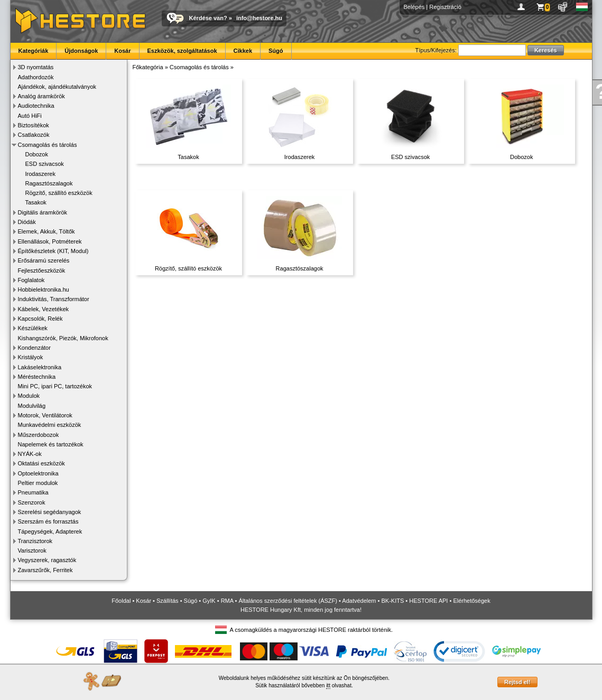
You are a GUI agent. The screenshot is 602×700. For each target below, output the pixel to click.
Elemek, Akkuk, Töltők (47, 231)
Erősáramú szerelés (44, 260)
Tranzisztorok (35, 541)
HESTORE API (428, 601)
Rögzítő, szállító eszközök (59, 193)
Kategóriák (34, 51)
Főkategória (148, 67)
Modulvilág (32, 406)
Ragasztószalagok (49, 183)
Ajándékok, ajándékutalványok (57, 87)
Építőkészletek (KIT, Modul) (53, 251)
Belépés (414, 7)
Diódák (27, 222)
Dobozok (37, 154)
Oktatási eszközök (41, 463)
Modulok (29, 396)
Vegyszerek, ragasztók (47, 560)
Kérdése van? (208, 18)
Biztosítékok (34, 125)
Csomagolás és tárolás (48, 145)
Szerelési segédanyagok (50, 512)
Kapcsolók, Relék (40, 319)
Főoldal (121, 601)
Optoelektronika (38, 473)
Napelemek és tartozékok (51, 444)
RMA (227, 601)
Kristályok (31, 357)
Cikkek (243, 51)
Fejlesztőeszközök (42, 270)
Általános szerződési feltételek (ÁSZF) (288, 601)
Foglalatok (31, 280)
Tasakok (36, 202)
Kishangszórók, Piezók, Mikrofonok (63, 338)
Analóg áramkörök (41, 96)
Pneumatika (33, 492)
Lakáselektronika (40, 367)
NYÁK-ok (30, 454)
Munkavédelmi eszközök (50, 425)
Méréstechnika (37, 377)
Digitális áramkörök (43, 212)
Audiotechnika (36, 106)
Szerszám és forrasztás (48, 521)
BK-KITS (393, 601)
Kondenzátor (34, 348)
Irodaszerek (40, 174)
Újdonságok (81, 51)
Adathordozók (36, 77)
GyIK (209, 601)
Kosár (122, 51)
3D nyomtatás (36, 67)
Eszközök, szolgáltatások (182, 51)
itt (328, 685)
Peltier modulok (38, 483)
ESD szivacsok (45, 164)
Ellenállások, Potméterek (50, 241)
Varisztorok (32, 550)
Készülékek (33, 328)
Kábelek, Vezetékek (44, 309)
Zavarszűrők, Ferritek (45, 570)
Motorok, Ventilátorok (45, 415)
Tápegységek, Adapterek (50, 531)
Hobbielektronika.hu (44, 290)
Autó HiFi (30, 116)
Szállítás (168, 601)
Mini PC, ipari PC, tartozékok (55, 386)
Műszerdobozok (39, 435)
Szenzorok (32, 502)
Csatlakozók (34, 135)
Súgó (276, 51)
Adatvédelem (359, 601)
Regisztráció (445, 7)
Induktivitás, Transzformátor (54, 299)
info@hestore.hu (259, 18)
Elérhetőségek (471, 601)
